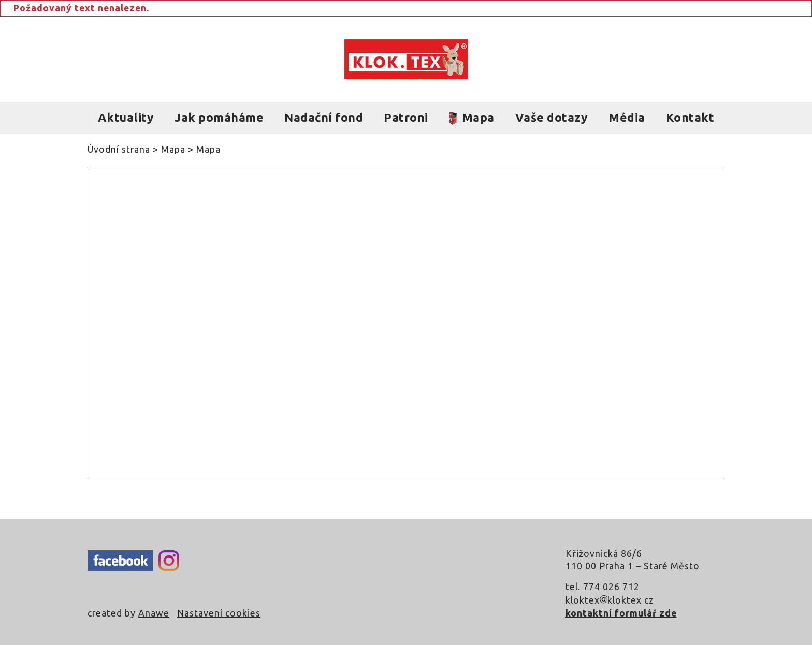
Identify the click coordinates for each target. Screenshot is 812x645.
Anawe (154, 613)
